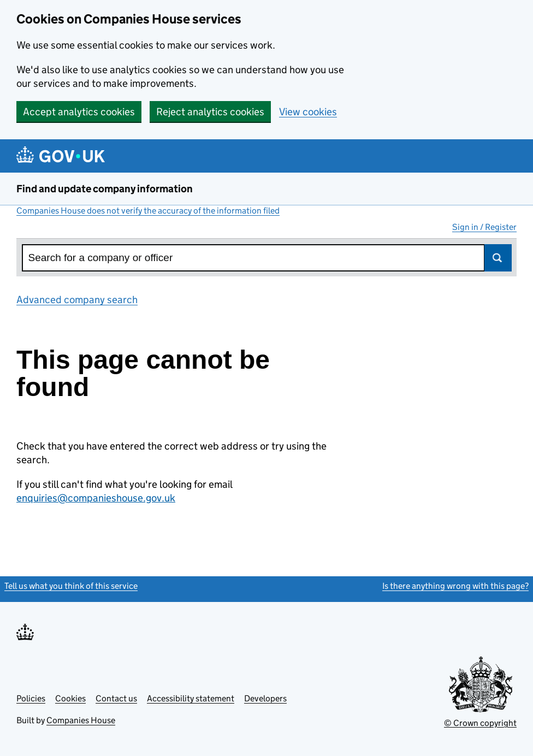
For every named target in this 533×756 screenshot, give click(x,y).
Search (498, 258)
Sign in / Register (484, 227)
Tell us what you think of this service (71, 586)
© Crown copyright (480, 723)
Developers (265, 698)
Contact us (116, 698)
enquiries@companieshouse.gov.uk (96, 498)
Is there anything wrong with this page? (455, 586)
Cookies (70, 698)
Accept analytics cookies (79, 112)
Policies (31, 698)
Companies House (81, 720)
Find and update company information (105, 189)
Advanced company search (77, 300)
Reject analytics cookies (210, 112)
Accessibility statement (191, 698)
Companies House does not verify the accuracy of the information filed (148, 211)
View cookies (308, 112)
